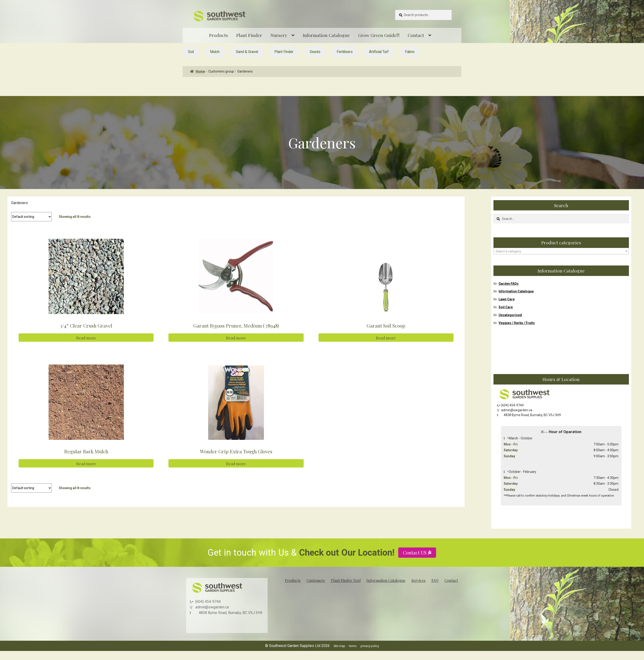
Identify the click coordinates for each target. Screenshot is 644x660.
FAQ (435, 580)
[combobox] (561, 251)
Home (200, 71)
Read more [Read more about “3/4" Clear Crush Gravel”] (86, 337)
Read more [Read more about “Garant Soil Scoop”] (386, 337)
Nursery (279, 35)
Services (418, 580)
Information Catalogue (326, 35)
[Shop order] (31, 217)
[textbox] (561, 251)
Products (218, 35)
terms (353, 646)
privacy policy (370, 646)
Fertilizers (345, 52)
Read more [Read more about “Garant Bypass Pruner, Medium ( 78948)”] (236, 337)
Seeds (315, 52)
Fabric (410, 52)
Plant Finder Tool (346, 580)
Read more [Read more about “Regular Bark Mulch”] (86, 463)
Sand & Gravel (247, 52)
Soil (191, 52)
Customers (316, 580)
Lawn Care (507, 299)
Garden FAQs (509, 284)
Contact (416, 35)
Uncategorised (510, 315)
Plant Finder (249, 35)
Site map (339, 646)
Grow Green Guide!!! (379, 35)
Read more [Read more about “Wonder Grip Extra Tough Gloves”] (236, 463)
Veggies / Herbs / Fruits (517, 323)
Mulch (215, 52)
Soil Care (506, 307)
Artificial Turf (379, 52)
